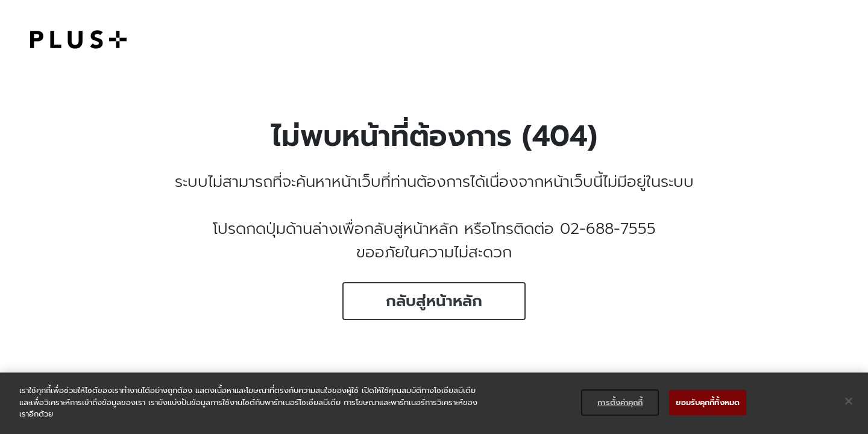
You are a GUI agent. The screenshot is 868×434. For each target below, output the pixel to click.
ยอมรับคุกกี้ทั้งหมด (708, 402)
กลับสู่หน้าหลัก (434, 301)
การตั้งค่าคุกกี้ (620, 402)
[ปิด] (849, 401)
